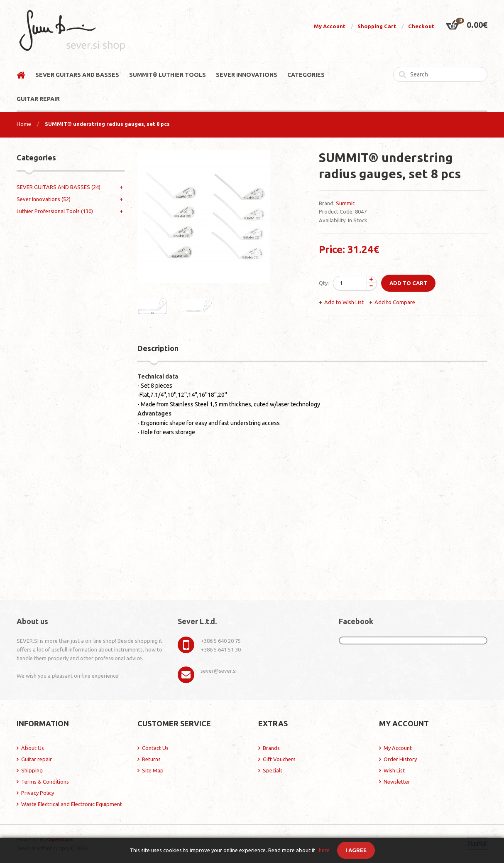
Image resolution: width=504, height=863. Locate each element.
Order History (400, 759)
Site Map (153, 770)
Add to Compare (395, 302)
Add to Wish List (344, 302)
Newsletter (397, 782)
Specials (273, 770)
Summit (345, 203)
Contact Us (155, 748)
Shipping (32, 770)
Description (158, 348)
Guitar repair (37, 759)
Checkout (421, 26)
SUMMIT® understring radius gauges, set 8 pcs (107, 124)
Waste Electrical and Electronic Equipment (72, 804)
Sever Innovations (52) (44, 199)
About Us (33, 748)
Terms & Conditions (45, 782)
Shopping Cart (377, 26)
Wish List (394, 770)
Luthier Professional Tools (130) (55, 211)
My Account (330, 26)
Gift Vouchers (279, 759)
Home (24, 124)
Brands (271, 748)
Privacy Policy (38, 793)
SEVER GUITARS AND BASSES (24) (59, 187)
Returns (151, 759)
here (324, 850)
